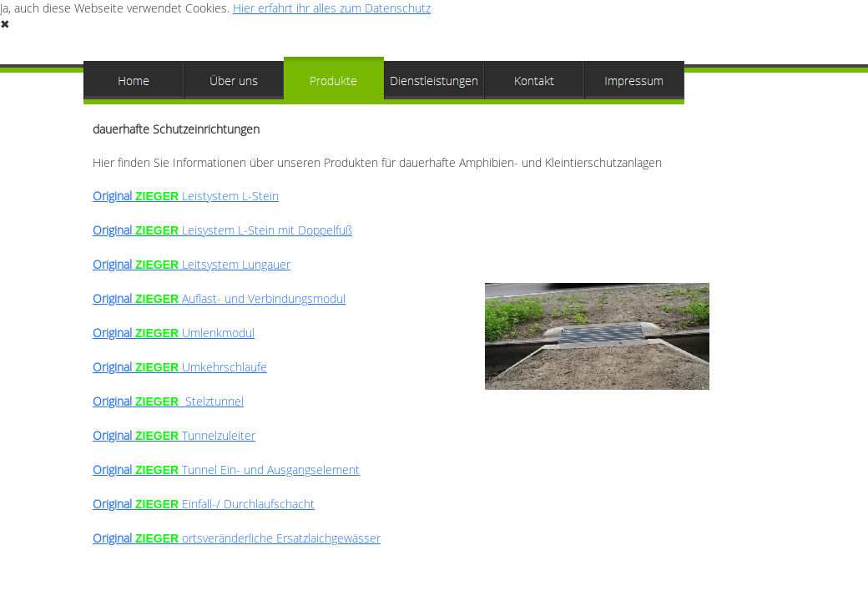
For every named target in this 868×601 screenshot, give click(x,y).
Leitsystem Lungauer (192, 264)
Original (222, 230)
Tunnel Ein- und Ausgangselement (226, 470)
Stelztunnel (168, 401)
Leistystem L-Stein (186, 196)
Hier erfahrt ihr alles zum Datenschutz (332, 8)
